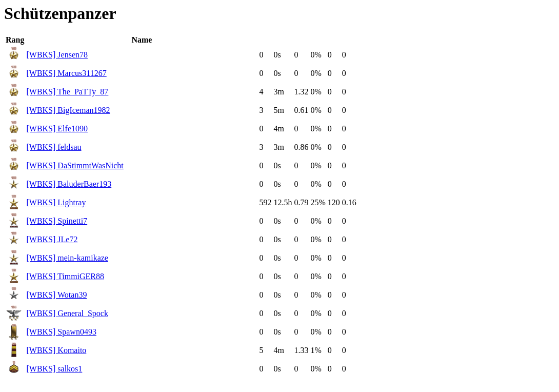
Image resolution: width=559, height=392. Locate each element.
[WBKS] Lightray (56, 202)
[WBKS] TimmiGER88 (65, 276)
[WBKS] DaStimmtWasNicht (75, 165)
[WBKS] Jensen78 (57, 55)
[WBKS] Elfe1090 (57, 129)
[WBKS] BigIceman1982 (68, 110)
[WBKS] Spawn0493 (61, 332)
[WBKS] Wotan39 (56, 295)
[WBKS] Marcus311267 (66, 73)
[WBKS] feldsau (54, 147)
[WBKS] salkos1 (54, 369)
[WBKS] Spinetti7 (57, 221)
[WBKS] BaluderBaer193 (69, 184)
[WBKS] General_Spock (67, 313)
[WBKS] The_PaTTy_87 (67, 92)
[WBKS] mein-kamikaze (67, 258)
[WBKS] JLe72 (52, 239)
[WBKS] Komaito (56, 350)
